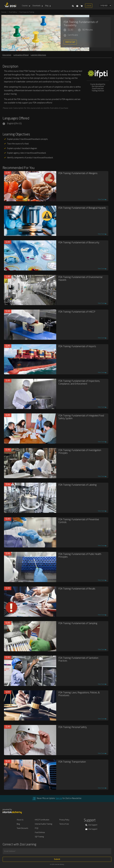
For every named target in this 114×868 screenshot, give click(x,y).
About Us (20, 820)
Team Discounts (22, 828)
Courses (25, 6)
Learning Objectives (38, 55)
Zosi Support (91, 825)
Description (7, 55)
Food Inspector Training (27, 12)
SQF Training (39, 837)
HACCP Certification (42, 820)
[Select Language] (105, 5)
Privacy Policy (64, 820)
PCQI (37, 828)
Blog (47, 6)
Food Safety (13, 12)
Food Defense (40, 833)
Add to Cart (70, 42)
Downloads (37, 6)
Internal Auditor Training (44, 824)
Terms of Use (64, 824)
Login (89, 6)
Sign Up (59, 798)
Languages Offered (21, 55)
